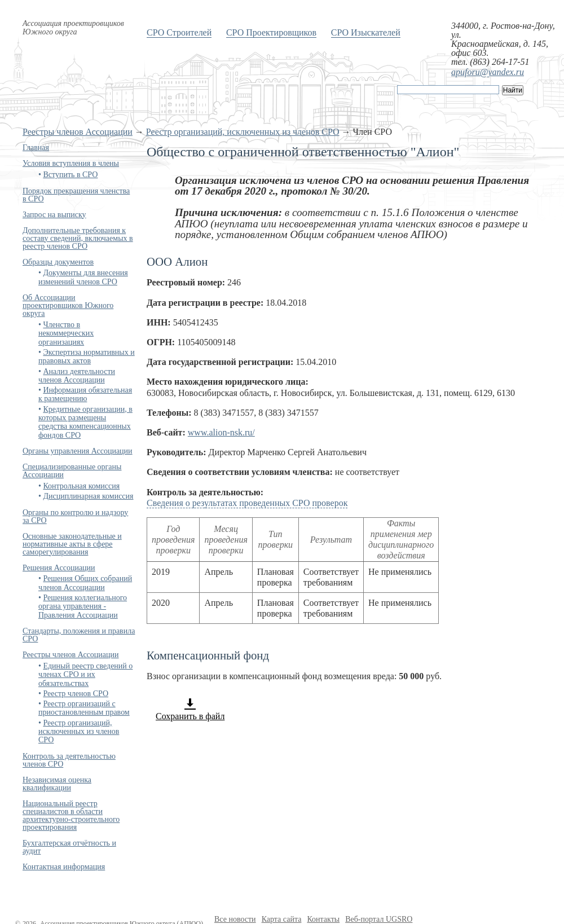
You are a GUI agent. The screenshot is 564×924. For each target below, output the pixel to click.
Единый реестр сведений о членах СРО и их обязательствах (85, 675)
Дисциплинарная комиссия (88, 496)
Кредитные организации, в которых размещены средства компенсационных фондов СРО (85, 422)
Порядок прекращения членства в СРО (76, 195)
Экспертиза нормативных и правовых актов (87, 357)
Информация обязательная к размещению (85, 394)
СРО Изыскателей (366, 32)
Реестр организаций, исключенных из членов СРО (243, 132)
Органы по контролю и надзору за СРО (75, 516)
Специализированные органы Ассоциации (72, 471)
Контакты (323, 919)
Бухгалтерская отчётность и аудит (69, 847)
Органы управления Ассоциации (78, 451)
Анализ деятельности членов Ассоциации (77, 376)
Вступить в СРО (70, 175)
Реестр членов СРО (76, 694)
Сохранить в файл (190, 709)
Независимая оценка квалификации (57, 784)
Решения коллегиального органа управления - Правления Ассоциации (83, 606)
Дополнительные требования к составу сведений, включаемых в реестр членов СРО (78, 238)
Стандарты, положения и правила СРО (79, 635)
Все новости (235, 919)
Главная (36, 148)
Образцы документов (58, 262)
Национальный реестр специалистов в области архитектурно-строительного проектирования (71, 815)
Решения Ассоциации (59, 568)
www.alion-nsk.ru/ (221, 432)
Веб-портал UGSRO (379, 919)
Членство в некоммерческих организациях (66, 333)
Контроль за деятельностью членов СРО (69, 760)
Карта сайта (282, 919)
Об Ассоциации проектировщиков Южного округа (68, 305)
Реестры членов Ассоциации (78, 132)
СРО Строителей (179, 32)
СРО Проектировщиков (271, 32)
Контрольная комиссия (81, 486)
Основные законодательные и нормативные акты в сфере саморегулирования (72, 544)
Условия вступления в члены (71, 163)
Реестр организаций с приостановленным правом (84, 708)
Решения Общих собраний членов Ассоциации (85, 583)
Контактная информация (64, 867)
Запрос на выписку (54, 215)
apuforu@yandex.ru (488, 72)
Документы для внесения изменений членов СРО (83, 277)
